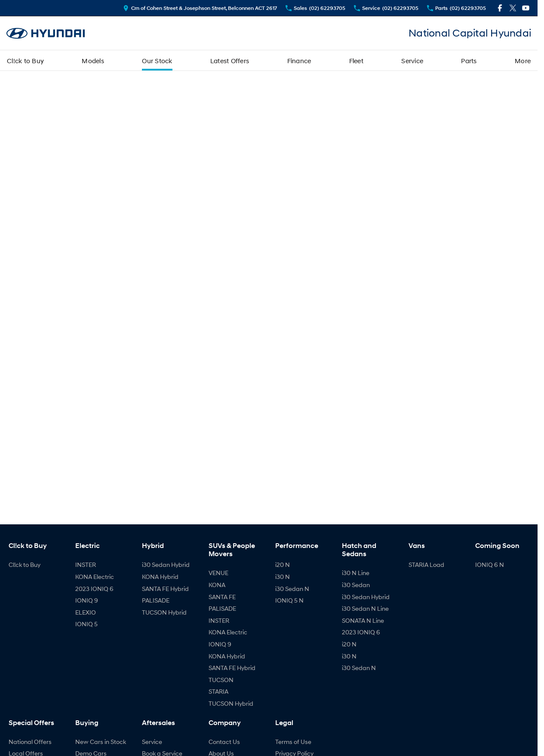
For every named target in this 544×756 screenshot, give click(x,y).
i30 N (283, 577)
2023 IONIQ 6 (94, 589)
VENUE (218, 573)
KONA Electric (95, 577)
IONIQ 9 (87, 600)
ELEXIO (86, 612)
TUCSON (221, 680)
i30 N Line (356, 573)
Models (93, 61)
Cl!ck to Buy (25, 61)
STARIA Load (426, 565)
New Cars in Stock (101, 742)
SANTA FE (222, 597)
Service (412, 61)
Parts (469, 61)
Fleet (356, 61)
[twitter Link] (513, 8)
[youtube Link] (526, 8)
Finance (299, 61)
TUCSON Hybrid (164, 612)
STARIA (218, 691)
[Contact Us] (200, 8)
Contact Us (224, 742)
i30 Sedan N (292, 589)
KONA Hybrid (160, 577)
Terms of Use (293, 742)
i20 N (283, 565)
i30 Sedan (356, 585)
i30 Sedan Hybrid (166, 565)
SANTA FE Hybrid (165, 589)
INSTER (86, 565)
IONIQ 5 (86, 624)
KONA (217, 585)
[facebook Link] (500, 8)
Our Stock (157, 61)
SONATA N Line (363, 620)
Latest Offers (230, 61)
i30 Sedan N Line (365, 608)
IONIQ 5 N (289, 600)
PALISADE (156, 600)
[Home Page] (46, 33)
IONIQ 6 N (490, 565)
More (523, 61)
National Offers (30, 742)
